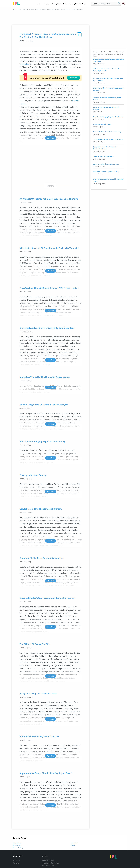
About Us (17, 845)
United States (17, 828)
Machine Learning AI (70, 4)
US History (83, 4)
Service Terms (47, 856)
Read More (51, 216)
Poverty (73, 831)
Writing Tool (57, 4)
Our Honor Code (48, 851)
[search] (119, 4)
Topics (47, 4)
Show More (51, 123)
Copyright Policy (48, 845)
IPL (14, 9)
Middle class (74, 828)
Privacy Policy (47, 853)
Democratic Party (18, 833)
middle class (24, 64)
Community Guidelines (51, 848)
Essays (40, 4)
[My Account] (125, 3)
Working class (17, 831)
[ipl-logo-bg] (17, 3)
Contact (16, 848)
